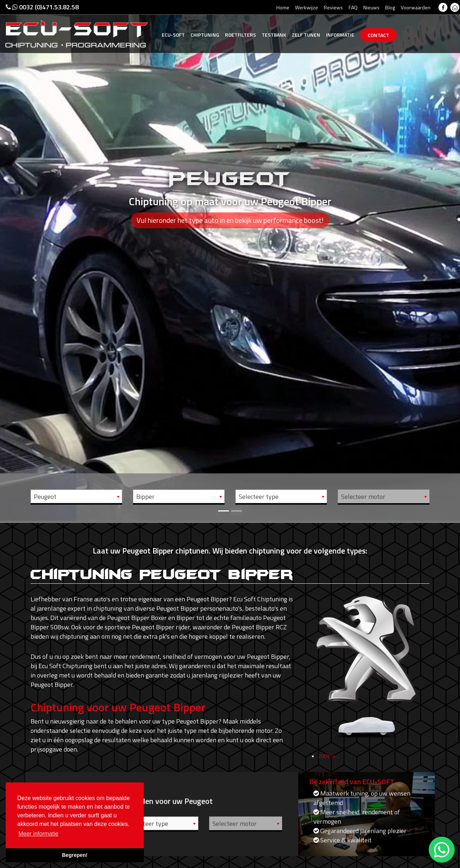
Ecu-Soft (173, 35)
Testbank (274, 35)
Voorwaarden (416, 7)
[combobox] (76, 496)
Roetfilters (240, 35)
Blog (390, 7)
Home (283, 7)
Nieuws (371, 7)
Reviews (333, 7)
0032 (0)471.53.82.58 (42, 7)
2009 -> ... (329, 764)
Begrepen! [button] (75, 855)
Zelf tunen (306, 35)
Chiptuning (205, 35)
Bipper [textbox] (145, 497)
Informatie (340, 35)
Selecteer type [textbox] (259, 497)
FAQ (353, 7)
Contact (378, 35)
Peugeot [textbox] (45, 497)
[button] (34, 260)
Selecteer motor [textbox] (363, 497)
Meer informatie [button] (38, 834)
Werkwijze (307, 7)
